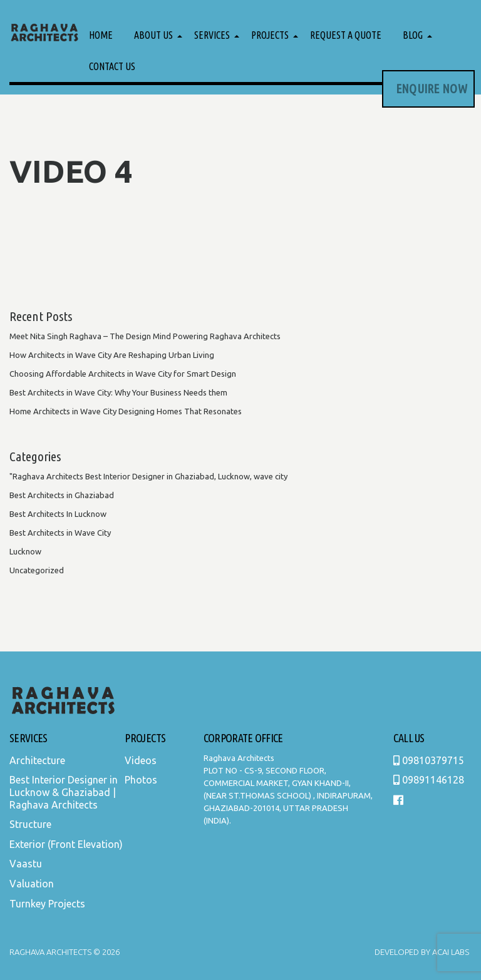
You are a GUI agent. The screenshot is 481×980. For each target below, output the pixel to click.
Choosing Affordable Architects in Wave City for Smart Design (123, 374)
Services (212, 35)
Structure (30, 824)
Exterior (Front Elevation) (66, 844)
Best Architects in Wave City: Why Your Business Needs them (118, 392)
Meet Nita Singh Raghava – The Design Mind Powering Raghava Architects (145, 336)
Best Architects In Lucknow (58, 514)
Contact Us (112, 66)
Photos (141, 780)
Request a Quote (346, 35)
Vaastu (26, 864)
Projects (270, 35)
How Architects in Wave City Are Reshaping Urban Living (112, 355)
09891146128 (429, 780)
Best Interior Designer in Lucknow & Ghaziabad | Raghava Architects (64, 792)
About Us (153, 35)
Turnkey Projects (47, 904)
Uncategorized (37, 570)
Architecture (37, 760)
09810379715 (429, 760)
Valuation (32, 884)
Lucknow (25, 551)
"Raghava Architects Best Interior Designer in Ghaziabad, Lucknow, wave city (148, 476)
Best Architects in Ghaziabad (62, 495)
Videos (141, 760)
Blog (413, 35)
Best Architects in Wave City (60, 533)
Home (101, 35)
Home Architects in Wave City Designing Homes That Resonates (126, 411)
